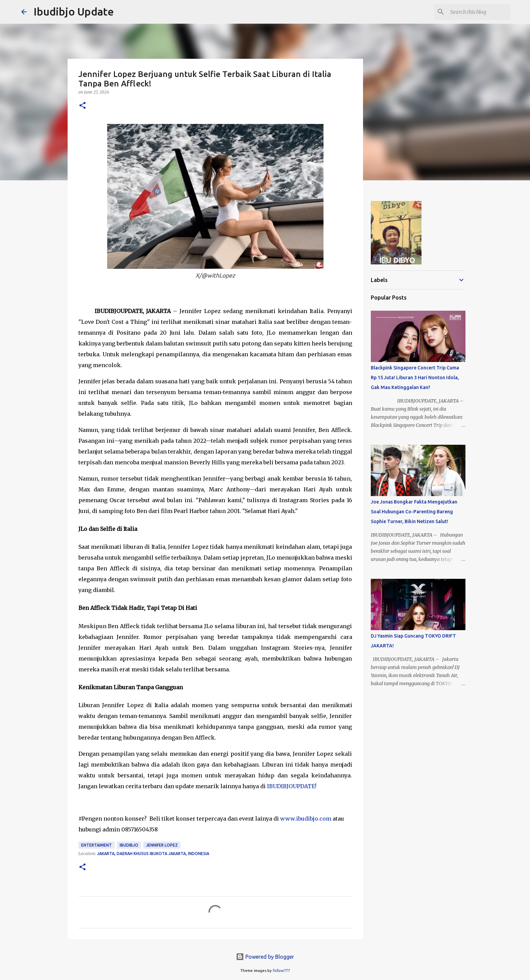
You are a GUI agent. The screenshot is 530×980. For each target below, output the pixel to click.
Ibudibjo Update (74, 11)
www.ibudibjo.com (306, 819)
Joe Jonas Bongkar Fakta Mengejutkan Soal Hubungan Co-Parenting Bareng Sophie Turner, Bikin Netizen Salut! (414, 512)
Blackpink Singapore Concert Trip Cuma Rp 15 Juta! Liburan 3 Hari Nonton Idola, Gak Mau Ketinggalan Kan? (415, 378)
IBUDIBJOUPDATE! (292, 786)
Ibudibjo (129, 845)
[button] (82, 106)
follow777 (281, 971)
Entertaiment (97, 845)
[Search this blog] (475, 12)
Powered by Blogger (265, 957)
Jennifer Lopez (162, 845)
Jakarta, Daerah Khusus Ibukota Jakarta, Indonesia (153, 854)
